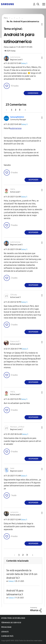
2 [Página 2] (16, 110)
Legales (5, 632)
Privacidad (6, 627)
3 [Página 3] (20, 110)
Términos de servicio (11, 623)
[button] (38, 58)
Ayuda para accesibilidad (13, 618)
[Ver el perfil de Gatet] (12, 468)
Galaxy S (24, 63)
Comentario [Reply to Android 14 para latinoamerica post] (33, 93)
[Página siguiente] (24, 110)
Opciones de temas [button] (38, 24)
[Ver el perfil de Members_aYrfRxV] (17, 427)
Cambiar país (7, 636)
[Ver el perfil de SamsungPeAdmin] (17, 117)
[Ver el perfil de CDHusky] (14, 295)
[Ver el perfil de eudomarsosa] (15, 57)
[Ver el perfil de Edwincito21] (15, 342)
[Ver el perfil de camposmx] (14, 512)
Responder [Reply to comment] (33, 180)
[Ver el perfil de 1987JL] (13, 189)
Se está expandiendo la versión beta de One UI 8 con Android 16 (22, 574)
